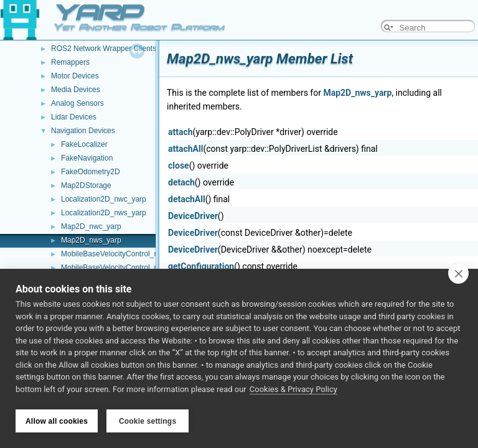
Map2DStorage (86, 185)
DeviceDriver (193, 216)
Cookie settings (148, 421)
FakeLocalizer (84, 144)
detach (181, 182)
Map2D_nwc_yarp (91, 226)
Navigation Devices (83, 131)
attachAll (185, 149)
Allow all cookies (57, 421)
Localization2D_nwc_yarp (104, 199)
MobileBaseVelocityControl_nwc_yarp (124, 254)
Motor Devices (75, 76)
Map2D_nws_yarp (91, 240)
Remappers (70, 62)
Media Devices (76, 90)
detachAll (187, 199)
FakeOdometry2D (91, 172)
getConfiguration (201, 266)
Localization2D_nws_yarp (104, 213)
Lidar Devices (74, 117)
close (179, 166)
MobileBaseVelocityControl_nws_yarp (124, 268)
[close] (458, 275)
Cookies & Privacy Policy (293, 391)
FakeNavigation (87, 158)
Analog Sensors (77, 103)
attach (180, 132)
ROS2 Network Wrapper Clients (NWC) (116, 49)
